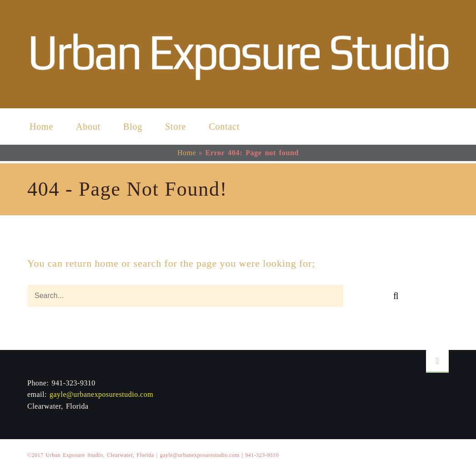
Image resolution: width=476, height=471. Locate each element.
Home (41, 127)
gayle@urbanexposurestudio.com (101, 394)
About (88, 127)
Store (175, 127)
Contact (224, 127)
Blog (133, 127)
